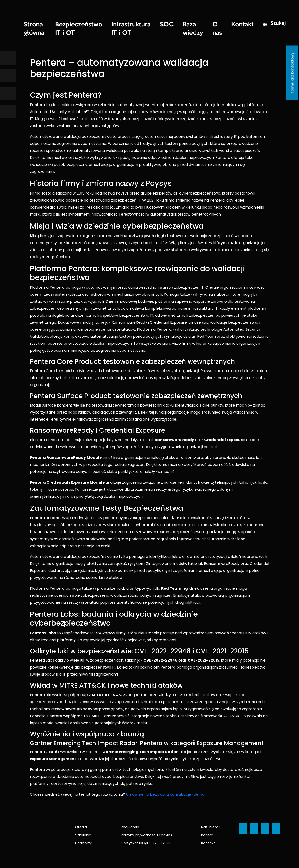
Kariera (207, 824)
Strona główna (34, 24)
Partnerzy (84, 831)
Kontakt (205, 24)
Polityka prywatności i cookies (146, 824)
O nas (186, 24)
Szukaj (235, 23)
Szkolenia (83, 824)
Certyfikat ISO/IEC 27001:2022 (146, 831)
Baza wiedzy (163, 24)
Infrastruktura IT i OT (114, 24)
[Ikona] (8, 58)
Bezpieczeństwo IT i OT (72, 24)
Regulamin (130, 816)
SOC (142, 24)
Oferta (81, 816)
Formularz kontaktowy (292, 73)
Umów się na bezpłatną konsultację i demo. (166, 783)
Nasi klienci (210, 816)
